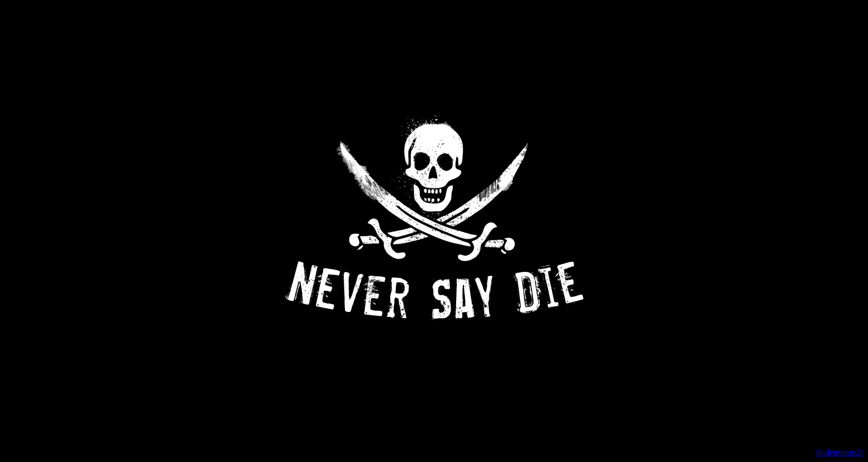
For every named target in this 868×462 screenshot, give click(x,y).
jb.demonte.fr (840, 452)
